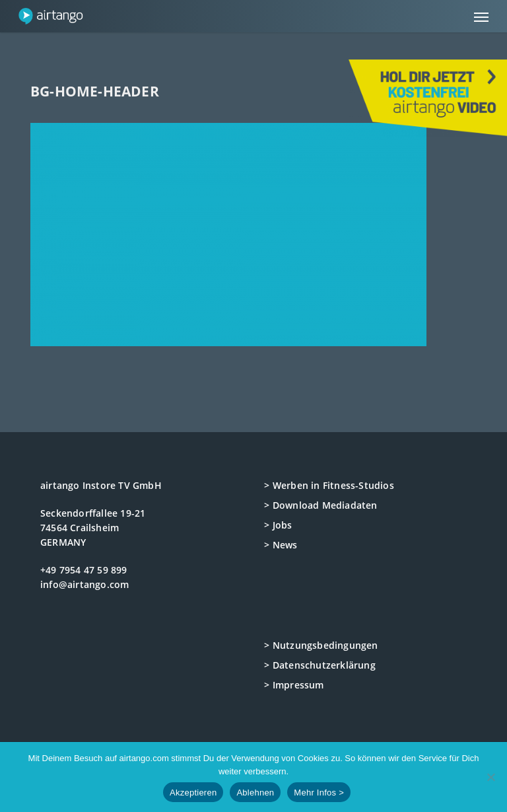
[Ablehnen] (490, 777)
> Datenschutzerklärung (320, 665)
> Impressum (294, 685)
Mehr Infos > (319, 793)
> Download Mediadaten (321, 505)
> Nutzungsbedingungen (321, 645)
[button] (481, 17)
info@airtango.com (84, 584)
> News (281, 545)
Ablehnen (255, 793)
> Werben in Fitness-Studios (329, 485)
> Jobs (278, 525)
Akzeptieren (193, 793)
